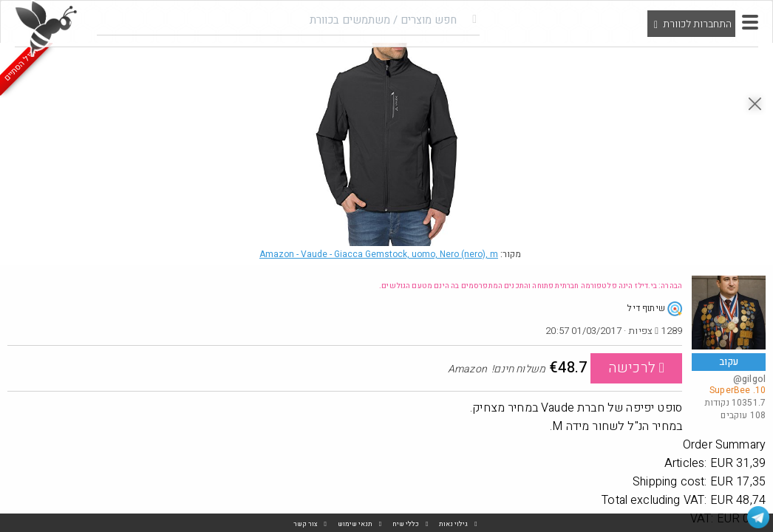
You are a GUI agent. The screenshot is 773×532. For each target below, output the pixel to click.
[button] (750, 22)
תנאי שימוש (355, 524)
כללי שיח (406, 524)
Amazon (379, 254)
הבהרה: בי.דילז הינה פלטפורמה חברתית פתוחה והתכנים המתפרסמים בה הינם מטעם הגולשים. (531, 286)
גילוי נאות (453, 524)
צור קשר (306, 524)
